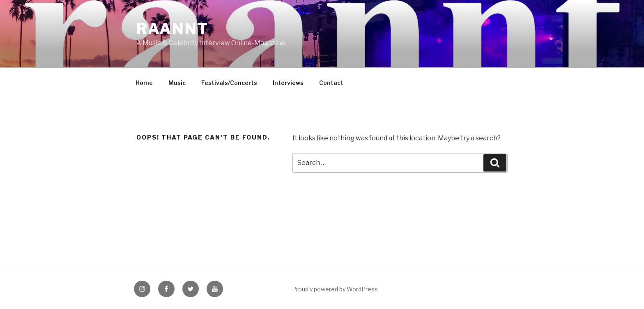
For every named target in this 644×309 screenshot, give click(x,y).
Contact (331, 83)
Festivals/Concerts (229, 83)
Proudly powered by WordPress (335, 289)
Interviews (288, 83)
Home (144, 83)
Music (177, 83)
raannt (172, 29)
